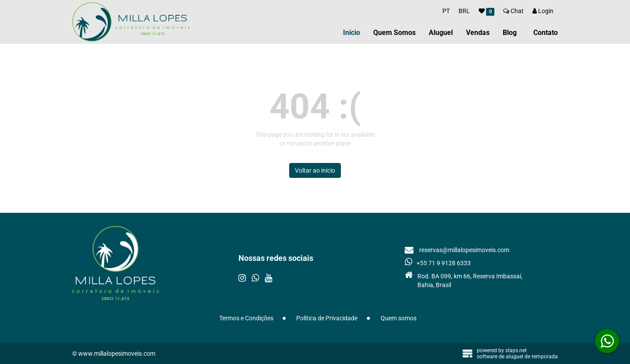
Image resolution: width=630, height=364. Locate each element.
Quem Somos (394, 33)
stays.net (516, 350)
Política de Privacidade (327, 318)
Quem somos (399, 318)
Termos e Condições (246, 318)
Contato (546, 33)
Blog (510, 33)
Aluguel (441, 33)
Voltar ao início (315, 170)
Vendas (478, 33)
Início (352, 33)
